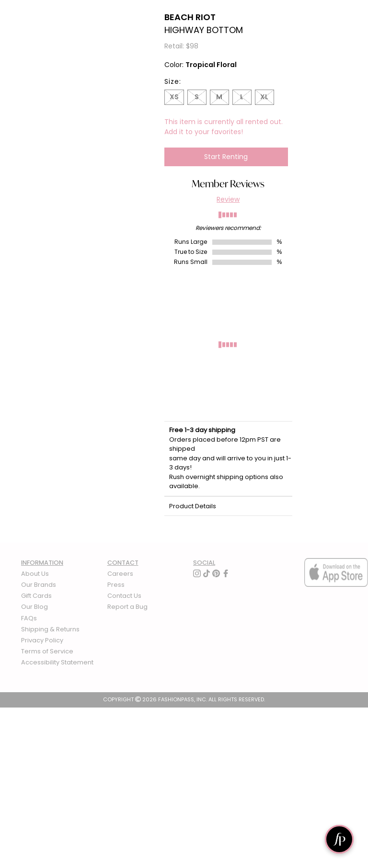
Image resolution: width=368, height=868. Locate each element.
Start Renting (226, 157)
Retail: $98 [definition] (181, 46)
